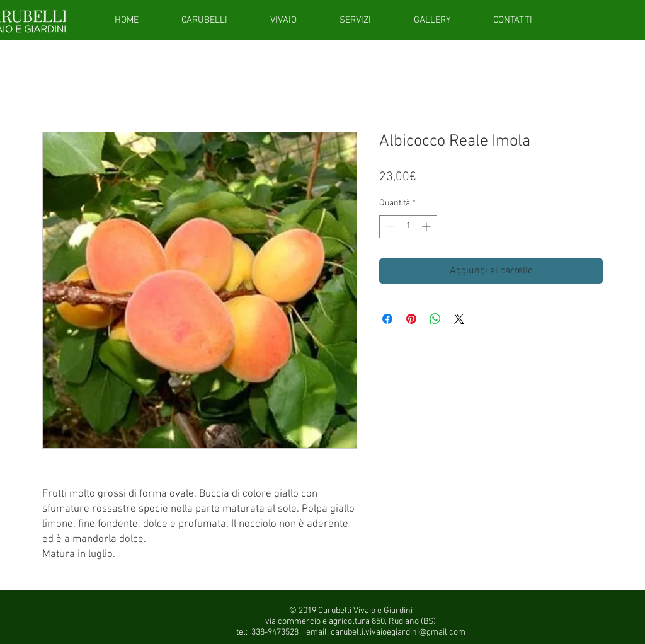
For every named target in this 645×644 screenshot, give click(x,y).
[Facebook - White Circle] (615, 141)
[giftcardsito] (615, 96)
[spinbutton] (408, 227)
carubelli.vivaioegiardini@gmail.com (398, 632)
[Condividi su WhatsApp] (435, 319)
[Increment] (427, 227)
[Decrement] (389, 227)
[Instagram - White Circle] (615, 185)
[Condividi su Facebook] (387, 319)
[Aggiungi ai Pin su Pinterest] (411, 319)
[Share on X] (459, 319)
